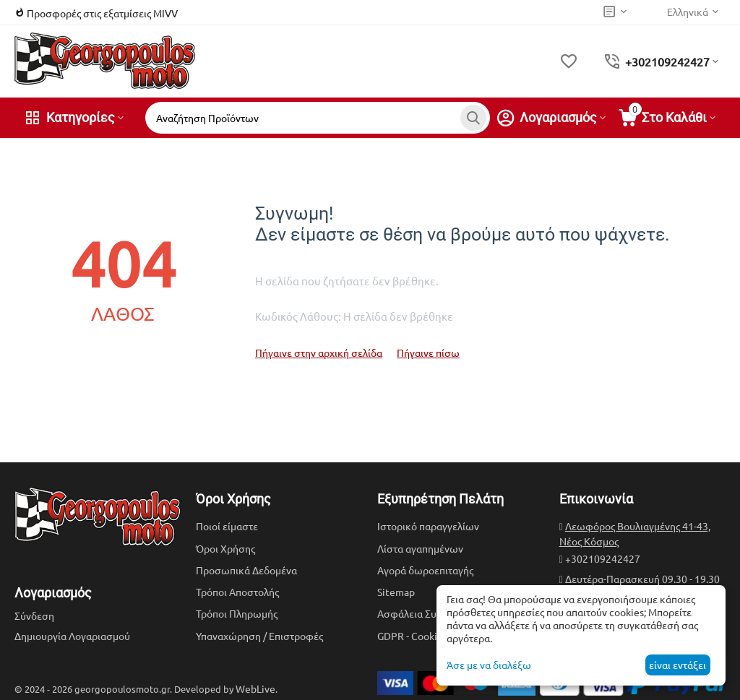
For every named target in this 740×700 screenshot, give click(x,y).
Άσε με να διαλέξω (489, 665)
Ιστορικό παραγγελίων (428, 526)
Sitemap (396, 592)
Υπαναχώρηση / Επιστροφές (259, 636)
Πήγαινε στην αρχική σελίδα (319, 353)
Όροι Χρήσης (225, 548)
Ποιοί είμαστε (227, 526)
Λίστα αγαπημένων (420, 548)
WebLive (255, 688)
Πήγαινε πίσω (428, 353)
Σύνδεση (34, 615)
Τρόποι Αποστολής (237, 592)
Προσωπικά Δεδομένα (246, 570)
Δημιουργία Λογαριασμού (72, 636)
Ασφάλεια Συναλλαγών (430, 613)
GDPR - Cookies (412, 636)
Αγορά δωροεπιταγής (425, 570)
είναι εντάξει (677, 665)
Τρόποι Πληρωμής (237, 613)
